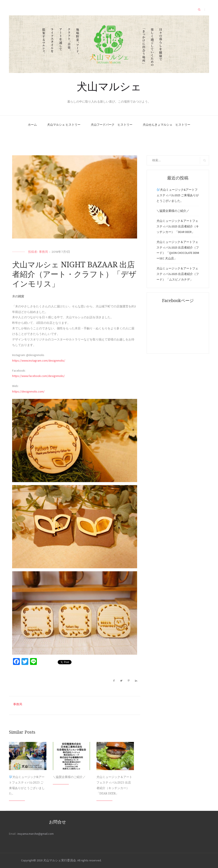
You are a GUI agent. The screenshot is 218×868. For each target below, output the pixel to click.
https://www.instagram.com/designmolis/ (39, 361)
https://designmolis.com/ (28, 391)
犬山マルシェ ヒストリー (64, 125)
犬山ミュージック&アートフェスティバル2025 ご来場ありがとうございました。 (178, 195)
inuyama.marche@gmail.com (36, 834)
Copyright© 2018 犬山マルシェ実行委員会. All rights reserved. (61, 860)
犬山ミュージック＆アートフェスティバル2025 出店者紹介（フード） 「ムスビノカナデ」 (178, 274)
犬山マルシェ (109, 86)
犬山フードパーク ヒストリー (112, 125)
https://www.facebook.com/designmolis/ (38, 376)
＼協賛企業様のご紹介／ (69, 777)
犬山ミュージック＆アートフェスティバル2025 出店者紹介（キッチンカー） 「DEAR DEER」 (178, 226)
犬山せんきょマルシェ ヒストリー (166, 125)
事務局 (43, 252)
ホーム (32, 125)
